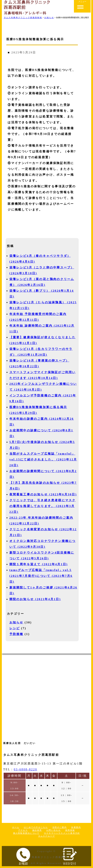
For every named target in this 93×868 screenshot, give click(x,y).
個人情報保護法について (26, 833)
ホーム (16, 827)
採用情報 (70, 830)
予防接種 (16, 634)
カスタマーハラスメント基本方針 (62, 833)
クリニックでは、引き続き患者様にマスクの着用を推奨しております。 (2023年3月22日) (43, 506)
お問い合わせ (53, 830)
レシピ (15, 628)
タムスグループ (47, 836)
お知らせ (16, 622)
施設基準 (37, 830)
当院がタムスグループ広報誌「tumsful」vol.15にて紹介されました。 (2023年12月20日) (43, 459)
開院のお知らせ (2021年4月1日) (35, 599)
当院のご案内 (59, 827)
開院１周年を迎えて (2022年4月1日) (39, 564)
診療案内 (76, 827)
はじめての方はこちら (36, 827)
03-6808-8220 (26, 769)
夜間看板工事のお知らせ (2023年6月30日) (43, 494)
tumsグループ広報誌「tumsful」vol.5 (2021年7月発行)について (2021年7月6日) (41, 576)
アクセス (23, 830)
